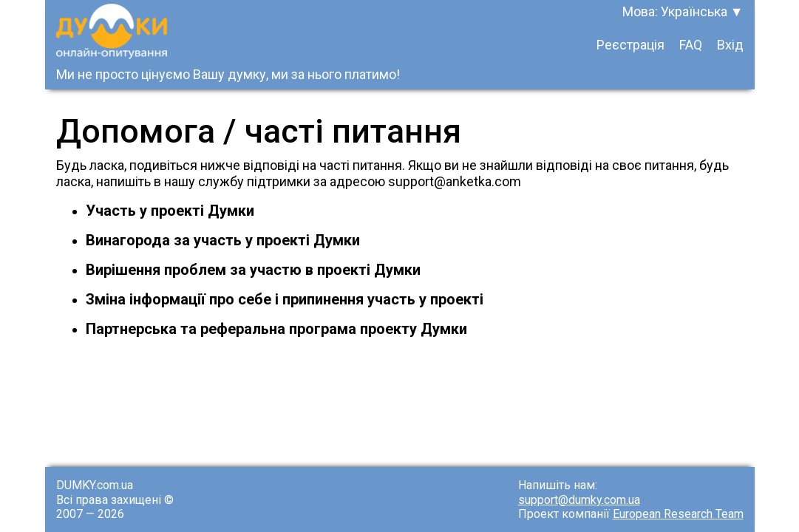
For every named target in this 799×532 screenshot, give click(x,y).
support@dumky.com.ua (579, 500)
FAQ (691, 45)
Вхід (730, 45)
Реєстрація (630, 45)
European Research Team (678, 514)
